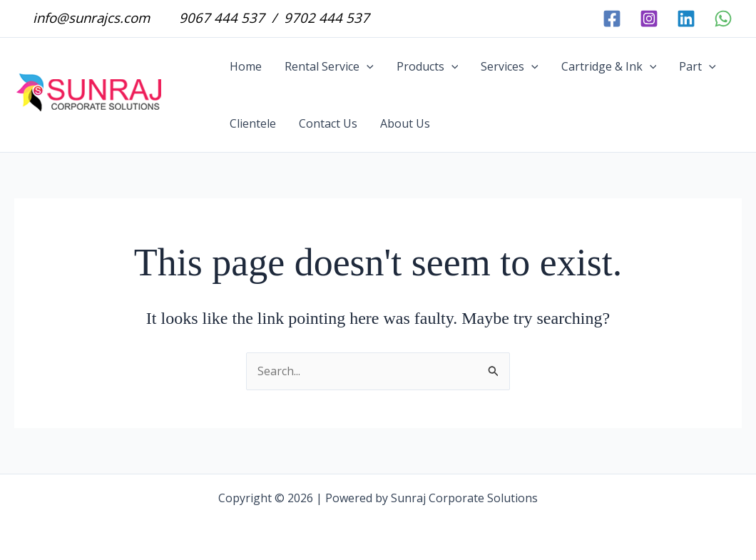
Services (510, 66)
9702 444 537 (325, 17)
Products (428, 66)
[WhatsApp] (723, 19)
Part (698, 66)
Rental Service (329, 66)
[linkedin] (686, 19)
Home (246, 66)
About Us (405, 123)
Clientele (253, 123)
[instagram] (649, 19)
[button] (367, 66)
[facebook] (612, 19)
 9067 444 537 (213, 17)
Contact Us (328, 123)
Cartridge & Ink (609, 66)
